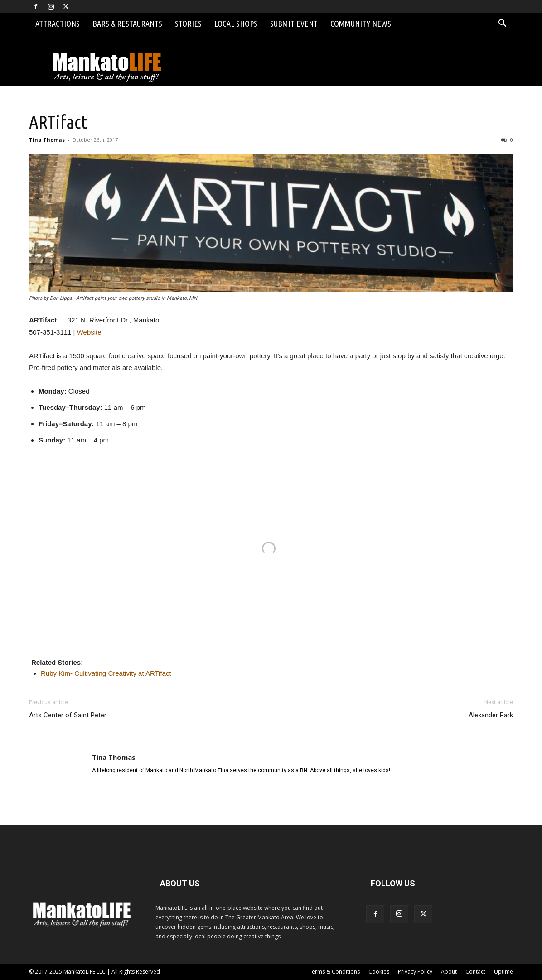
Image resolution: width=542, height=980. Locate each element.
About (449, 972)
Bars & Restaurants (127, 24)
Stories (188, 24)
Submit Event (294, 24)
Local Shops (236, 24)
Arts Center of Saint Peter (68, 715)
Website (89, 332)
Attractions (58, 24)
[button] (502, 24)
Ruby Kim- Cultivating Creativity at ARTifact (106, 673)
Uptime (503, 972)
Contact (475, 972)
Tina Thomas (47, 140)
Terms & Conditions (334, 972)
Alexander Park (491, 715)
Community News (361, 24)
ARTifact (58, 122)
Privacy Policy (415, 972)
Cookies (379, 972)
